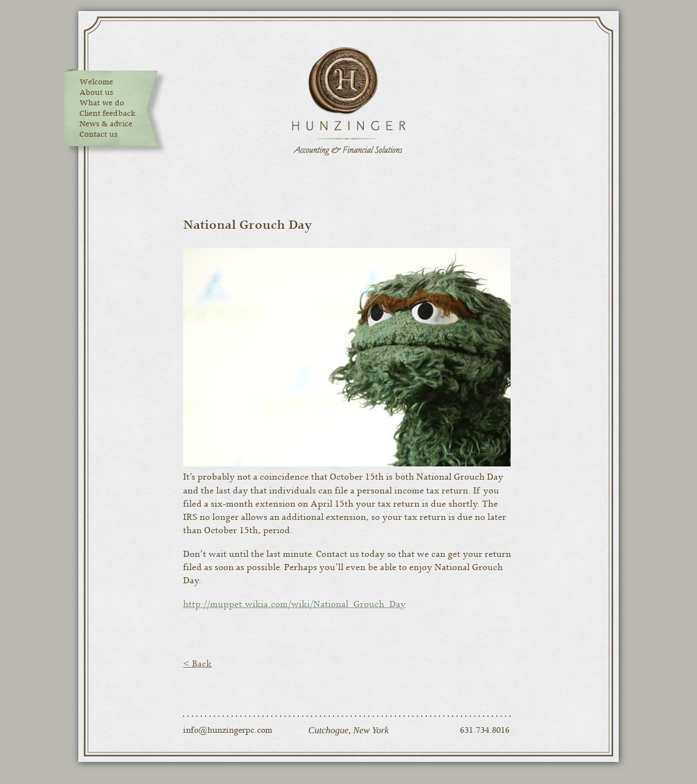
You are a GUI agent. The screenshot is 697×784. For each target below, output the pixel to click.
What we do (102, 103)
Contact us (98, 135)
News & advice (106, 124)
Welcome (96, 82)
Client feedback (108, 114)
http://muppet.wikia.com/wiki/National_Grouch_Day (294, 604)
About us (96, 93)
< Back (197, 664)
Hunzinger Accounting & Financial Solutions (349, 102)
